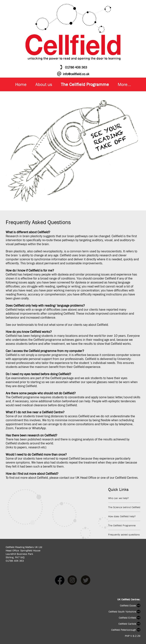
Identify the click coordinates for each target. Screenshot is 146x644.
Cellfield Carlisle (129, 624)
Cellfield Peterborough (126, 630)
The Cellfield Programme (122, 525)
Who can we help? (118, 498)
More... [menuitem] (124, 84)
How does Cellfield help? (122, 516)
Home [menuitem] (21, 84)
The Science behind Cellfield (124, 507)
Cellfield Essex (130, 605)
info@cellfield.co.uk (76, 74)
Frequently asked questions (124, 535)
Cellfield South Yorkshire (124, 612)
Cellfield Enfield (130, 618)
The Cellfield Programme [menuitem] (85, 84)
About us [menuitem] (44, 84)
